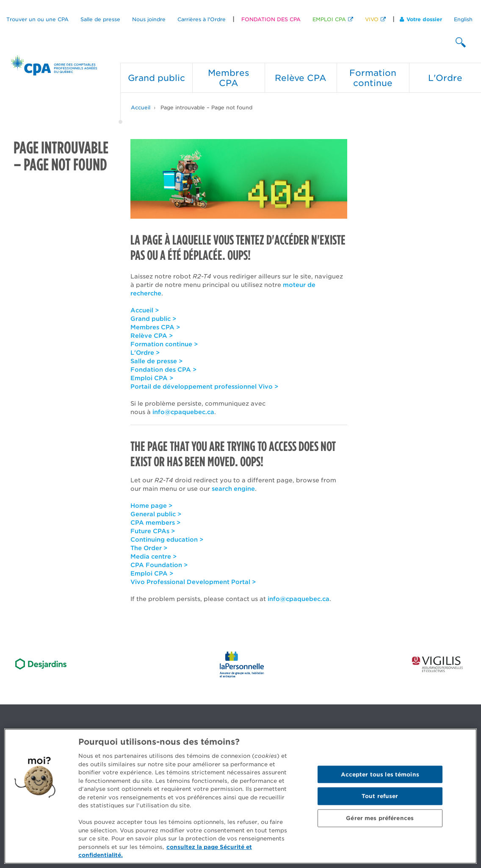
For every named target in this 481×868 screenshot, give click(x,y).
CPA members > (155, 523)
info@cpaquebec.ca (183, 412)
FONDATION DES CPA (271, 19)
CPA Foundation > (159, 565)
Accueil (141, 107)
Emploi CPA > (152, 378)
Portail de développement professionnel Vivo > (204, 387)
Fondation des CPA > (163, 370)
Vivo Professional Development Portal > (193, 582)
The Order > (149, 548)
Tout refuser (380, 796)
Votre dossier (421, 19)
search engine (233, 489)
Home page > (151, 506)
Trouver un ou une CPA (37, 19)
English (463, 19)
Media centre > (153, 556)
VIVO (372, 19)
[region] (240, 796)
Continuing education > (167, 540)
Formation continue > (164, 344)
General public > (156, 514)
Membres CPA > (155, 327)
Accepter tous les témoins (380, 774)
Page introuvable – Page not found (206, 107)
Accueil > (145, 310)
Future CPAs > (153, 531)
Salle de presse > (156, 361)
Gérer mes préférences (380, 818)
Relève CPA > (152, 336)
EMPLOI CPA (329, 19)
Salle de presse (100, 19)
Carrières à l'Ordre (202, 19)
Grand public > (153, 319)
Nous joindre (149, 19)
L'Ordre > (145, 353)
